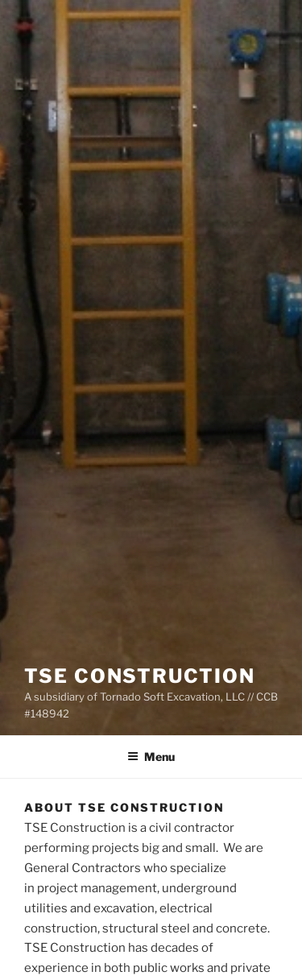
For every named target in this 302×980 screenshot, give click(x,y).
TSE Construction (140, 676)
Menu (151, 757)
